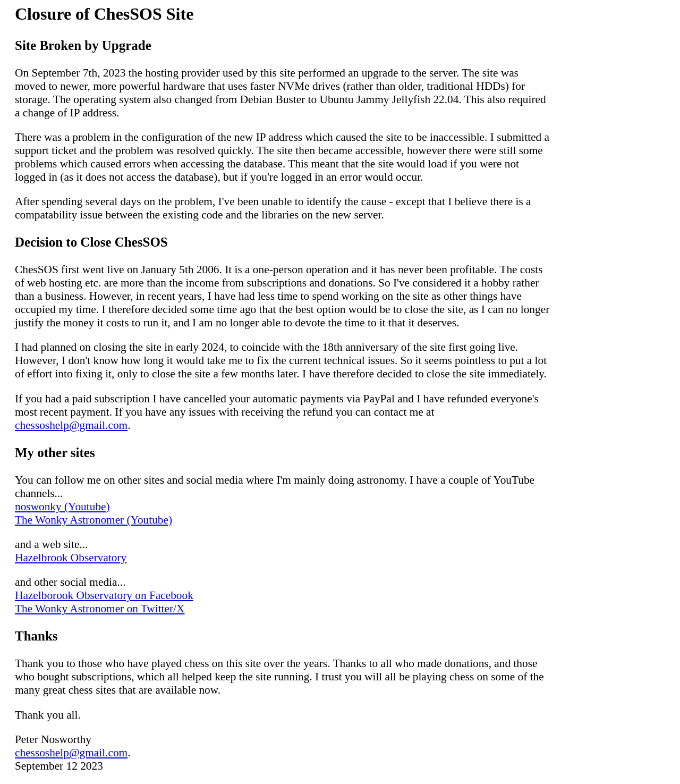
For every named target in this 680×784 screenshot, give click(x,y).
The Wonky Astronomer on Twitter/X (100, 609)
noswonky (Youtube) (62, 507)
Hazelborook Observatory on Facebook (104, 595)
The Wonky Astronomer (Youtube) (93, 520)
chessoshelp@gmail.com (71, 425)
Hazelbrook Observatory (71, 558)
